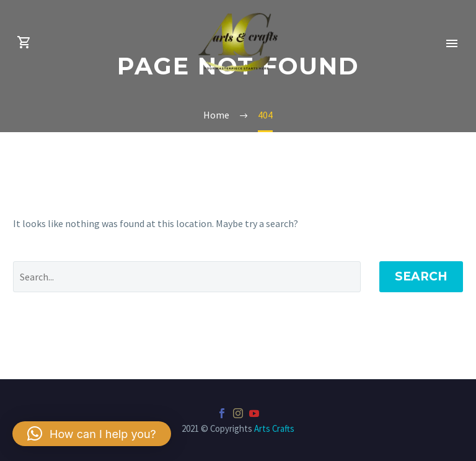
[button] (92, 434)
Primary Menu (452, 43)
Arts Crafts (274, 428)
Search (421, 276)
